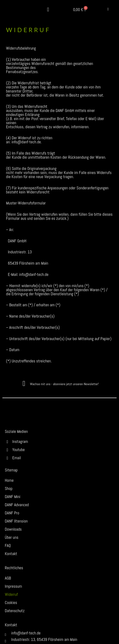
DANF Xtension (16, 521)
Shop (9, 488)
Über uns (12, 537)
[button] (48, 10)
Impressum (13, 586)
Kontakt (11, 554)
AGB (8, 578)
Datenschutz (15, 611)
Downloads (13, 529)
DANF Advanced (17, 505)
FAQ (8, 545)
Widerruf (11, 594)
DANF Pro (12, 513)
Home (9, 480)
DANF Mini (13, 497)
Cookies (11, 603)
